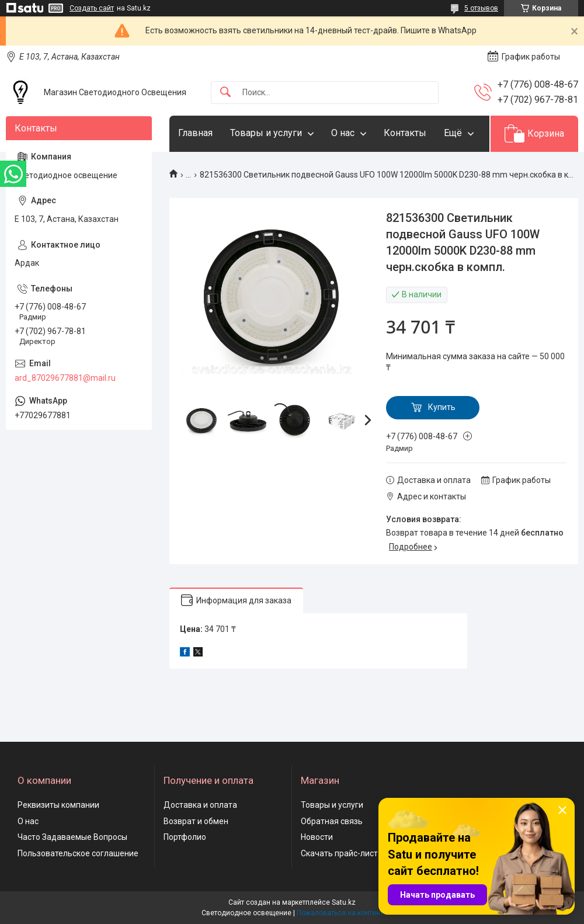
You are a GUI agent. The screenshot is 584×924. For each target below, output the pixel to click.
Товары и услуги (266, 133)
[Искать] (225, 93)
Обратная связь (332, 821)
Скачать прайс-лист (339, 853)
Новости (317, 837)
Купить (442, 407)
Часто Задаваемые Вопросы (72, 837)
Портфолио (185, 837)
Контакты (405, 133)
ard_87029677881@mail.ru (65, 378)
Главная (195, 133)
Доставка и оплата (200, 805)
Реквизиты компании (58, 805)
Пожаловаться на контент (340, 913)
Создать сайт (92, 8)
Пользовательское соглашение (78, 853)
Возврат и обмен (196, 821)
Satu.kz (344, 902)
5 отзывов (481, 8)
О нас (343, 133)
